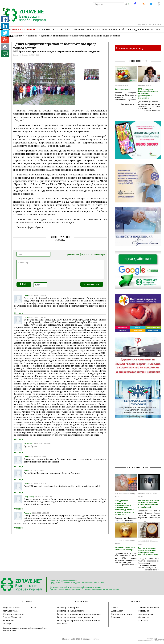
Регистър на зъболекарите (70, 611)
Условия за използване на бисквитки (146, 614)
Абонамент (117, 611)
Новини (18, 29)
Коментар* (60, 269)
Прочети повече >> (129, 104)
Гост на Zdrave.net (12, 617)
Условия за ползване (149, 608)
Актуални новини (11, 608)
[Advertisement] (139, 443)
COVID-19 (30, 29)
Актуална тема (48, 29)
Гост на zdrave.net (73, 29)
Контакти (143, 620)
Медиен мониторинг (122, 614)
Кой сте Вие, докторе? (134, 29)
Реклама (116, 617)
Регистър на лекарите (68, 608)
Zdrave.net (66, 639)
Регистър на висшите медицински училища (79, 614)
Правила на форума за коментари (85, 254)
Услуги (155, 29)
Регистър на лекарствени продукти (75, 617)
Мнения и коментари (102, 29)
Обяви (33, 608)
